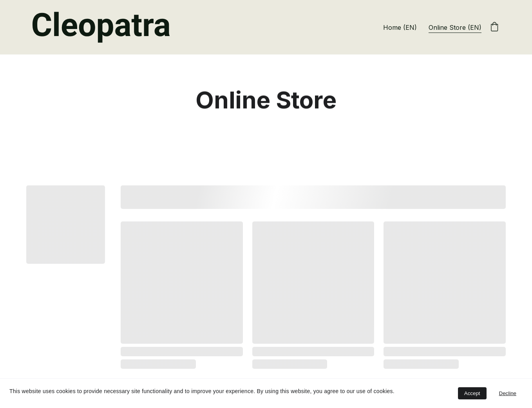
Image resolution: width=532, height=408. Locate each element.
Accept (472, 393)
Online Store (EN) (455, 27)
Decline (508, 393)
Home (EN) (400, 27)
